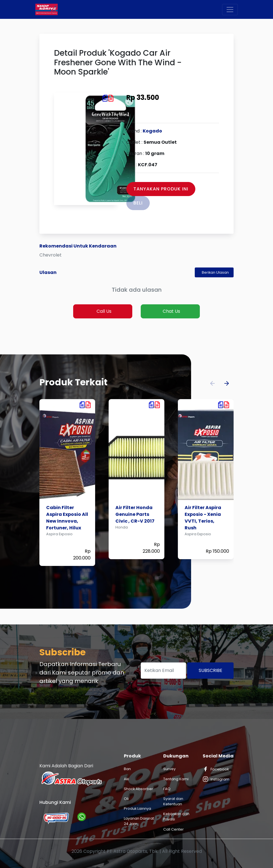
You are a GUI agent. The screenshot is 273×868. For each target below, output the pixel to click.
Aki (126, 779)
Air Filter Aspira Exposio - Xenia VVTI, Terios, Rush (203, 518)
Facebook (216, 769)
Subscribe (211, 670)
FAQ (167, 789)
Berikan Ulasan (215, 272)
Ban (127, 769)
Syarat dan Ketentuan (173, 801)
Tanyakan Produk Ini (161, 189)
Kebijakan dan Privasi (176, 817)
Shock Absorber (138, 789)
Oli (126, 799)
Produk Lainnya (137, 809)
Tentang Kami (176, 779)
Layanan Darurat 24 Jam (139, 821)
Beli (138, 203)
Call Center (174, 829)
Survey (169, 769)
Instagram (216, 779)
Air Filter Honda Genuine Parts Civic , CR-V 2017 (135, 514)
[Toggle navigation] (230, 10)
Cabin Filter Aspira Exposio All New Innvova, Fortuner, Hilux (67, 518)
